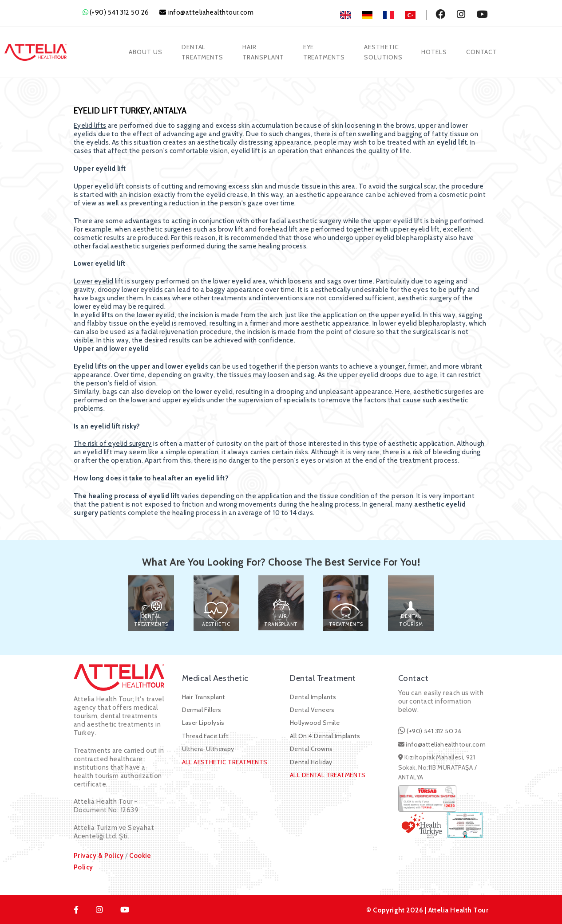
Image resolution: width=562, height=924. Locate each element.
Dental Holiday (311, 760)
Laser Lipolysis (203, 721)
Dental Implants (313, 695)
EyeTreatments (324, 51)
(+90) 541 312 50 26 (119, 12)
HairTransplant (263, 51)
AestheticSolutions (384, 51)
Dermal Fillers (202, 708)
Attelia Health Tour (458, 909)
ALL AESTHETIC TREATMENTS (225, 760)
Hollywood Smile (315, 721)
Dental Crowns (311, 747)
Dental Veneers (312, 708)
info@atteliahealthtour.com (211, 12)
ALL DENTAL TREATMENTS (328, 773)
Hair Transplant (204, 695)
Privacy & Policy (99, 854)
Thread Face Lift (205, 734)
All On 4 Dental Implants (325, 734)
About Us (144, 51)
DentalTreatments (201, 51)
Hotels (435, 51)
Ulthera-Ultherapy (208, 747)
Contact (483, 51)
